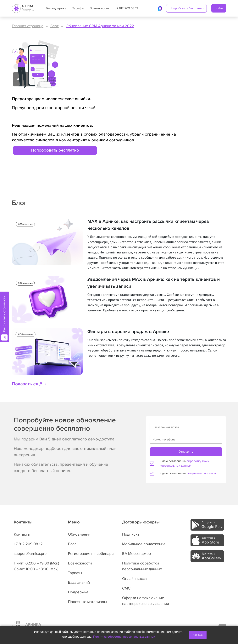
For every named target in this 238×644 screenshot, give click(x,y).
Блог (55, 26)
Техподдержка (56, 8)
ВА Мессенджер (137, 554)
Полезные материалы (87, 602)
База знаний (79, 583)
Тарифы (78, 8)
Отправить (186, 452)
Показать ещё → (29, 384)
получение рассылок (201, 473)
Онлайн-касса (134, 579)
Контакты (22, 534)
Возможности (99, 8)
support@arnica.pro (30, 554)
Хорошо (198, 635)
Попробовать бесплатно (186, 8)
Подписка (131, 534)
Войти (219, 8)
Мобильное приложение (144, 544)
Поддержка (78, 592)
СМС (126, 588)
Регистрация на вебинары (91, 554)
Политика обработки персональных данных (124, 637)
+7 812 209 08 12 (127, 8)
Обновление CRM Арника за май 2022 (100, 26)
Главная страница (28, 26)
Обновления (79, 534)
